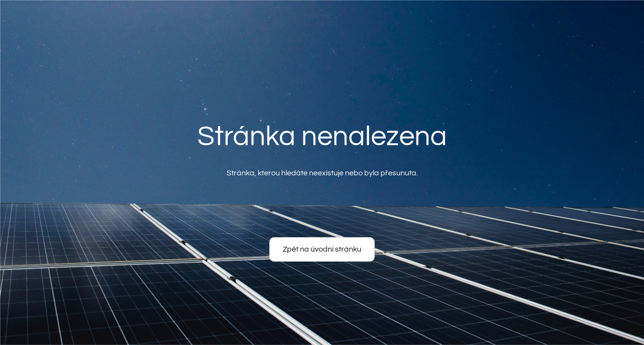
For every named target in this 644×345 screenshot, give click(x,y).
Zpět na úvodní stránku (322, 249)
